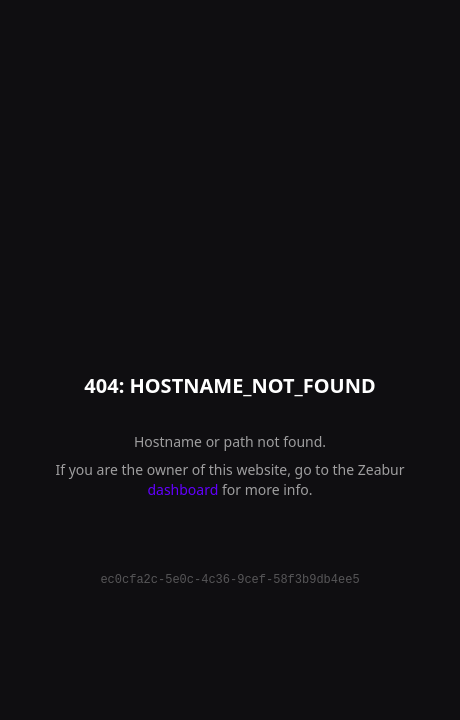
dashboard (182, 489)
